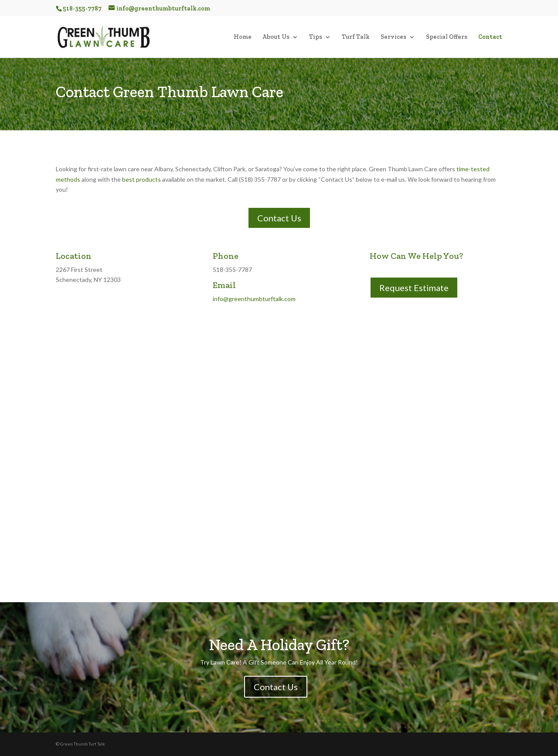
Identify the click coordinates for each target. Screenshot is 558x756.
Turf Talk (356, 37)
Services (393, 37)
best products (141, 179)
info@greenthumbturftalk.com (254, 299)
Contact (490, 37)
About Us (276, 37)
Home (243, 37)
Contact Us (279, 218)
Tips (316, 37)
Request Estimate (414, 288)
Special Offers (447, 37)
